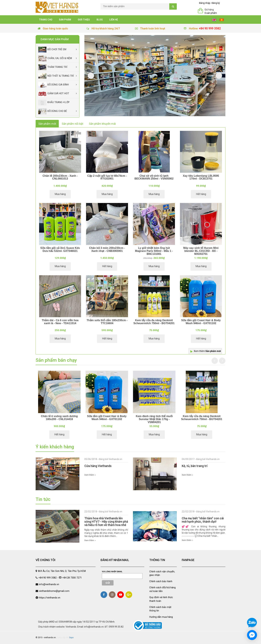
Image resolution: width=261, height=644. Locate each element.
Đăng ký (216, 3)
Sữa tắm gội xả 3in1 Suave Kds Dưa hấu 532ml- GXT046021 (60, 249)
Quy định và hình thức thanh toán (161, 599)
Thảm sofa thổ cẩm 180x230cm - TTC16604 (107, 322)
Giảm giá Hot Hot (54, 94)
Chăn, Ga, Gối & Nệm (55, 58)
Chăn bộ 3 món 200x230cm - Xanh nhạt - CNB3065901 (107, 249)
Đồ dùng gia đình (54, 85)
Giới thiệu (84, 20)
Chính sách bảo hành (161, 581)
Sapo (71, 638)
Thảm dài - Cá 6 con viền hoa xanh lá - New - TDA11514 (60, 322)
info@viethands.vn (49, 584)
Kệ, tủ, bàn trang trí (195, 466)
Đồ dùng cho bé (53, 111)
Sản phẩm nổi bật (72, 124)
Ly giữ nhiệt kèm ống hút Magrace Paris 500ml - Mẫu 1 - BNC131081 (154, 251)
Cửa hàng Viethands (98, 466)
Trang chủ (46, 20)
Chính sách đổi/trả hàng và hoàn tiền (162, 589)
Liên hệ (114, 20)
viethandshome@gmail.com (54, 591)
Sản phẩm (65, 20)
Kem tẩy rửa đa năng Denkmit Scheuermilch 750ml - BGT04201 (154, 322)
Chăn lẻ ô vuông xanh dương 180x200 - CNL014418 (59, 418)
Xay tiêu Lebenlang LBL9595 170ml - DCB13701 (201, 177)
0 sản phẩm (211, 13)
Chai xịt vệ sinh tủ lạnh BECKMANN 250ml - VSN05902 (154, 177)
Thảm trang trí (53, 67)
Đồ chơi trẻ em (52, 50)
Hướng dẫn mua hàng (161, 617)
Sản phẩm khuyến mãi (102, 124)
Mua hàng (60, 194)
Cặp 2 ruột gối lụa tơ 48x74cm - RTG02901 (107, 177)
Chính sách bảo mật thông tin (160, 609)
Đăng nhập (205, 3)
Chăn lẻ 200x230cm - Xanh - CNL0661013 (60, 177)
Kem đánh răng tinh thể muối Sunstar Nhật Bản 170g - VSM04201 (154, 419)
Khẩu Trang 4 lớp (54, 102)
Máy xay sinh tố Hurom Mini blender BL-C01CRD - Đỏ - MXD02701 (201, 251)
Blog (100, 20)
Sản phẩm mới (47, 124)
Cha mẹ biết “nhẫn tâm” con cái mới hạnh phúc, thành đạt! (203, 520)
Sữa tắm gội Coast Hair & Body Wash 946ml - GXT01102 (201, 322)
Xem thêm (207, 351)
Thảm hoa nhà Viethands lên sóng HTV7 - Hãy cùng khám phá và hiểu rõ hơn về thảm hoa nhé (106, 522)
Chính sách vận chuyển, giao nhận (162, 573)
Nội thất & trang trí (56, 76)
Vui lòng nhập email (112, 572)
